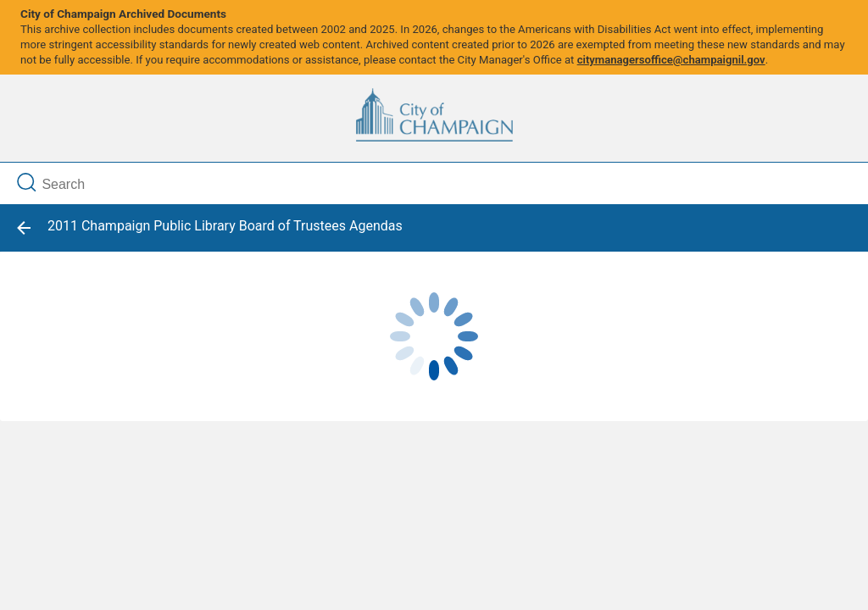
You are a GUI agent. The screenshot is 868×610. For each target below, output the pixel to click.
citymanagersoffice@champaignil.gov (671, 60)
